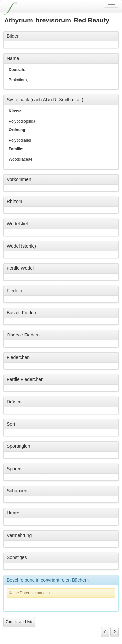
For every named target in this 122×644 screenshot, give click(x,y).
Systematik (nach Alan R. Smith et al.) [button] (45, 100)
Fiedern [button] (14, 291)
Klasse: (16, 111)
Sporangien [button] (19, 446)
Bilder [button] (13, 36)
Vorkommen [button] (19, 179)
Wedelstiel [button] (17, 224)
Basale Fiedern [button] (22, 313)
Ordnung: (18, 130)
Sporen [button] (14, 469)
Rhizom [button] (14, 201)
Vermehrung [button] (19, 535)
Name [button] (13, 58)
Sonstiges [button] (17, 557)
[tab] (61, 36)
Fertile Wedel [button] (20, 268)
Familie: (16, 149)
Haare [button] (13, 513)
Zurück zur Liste (19, 622)
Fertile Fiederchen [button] (25, 379)
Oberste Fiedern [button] (23, 335)
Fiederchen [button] (18, 357)
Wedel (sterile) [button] (21, 246)
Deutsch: (17, 70)
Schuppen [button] (17, 491)
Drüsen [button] (14, 402)
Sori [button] (11, 424)
